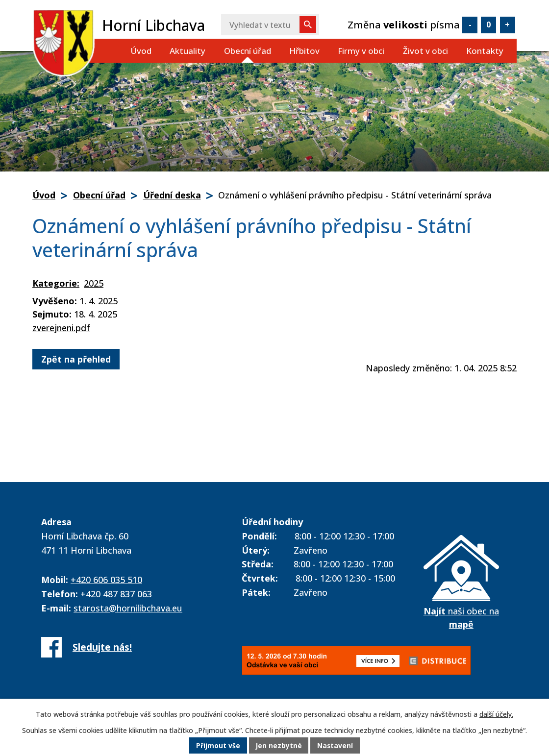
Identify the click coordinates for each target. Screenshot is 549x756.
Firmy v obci (361, 51)
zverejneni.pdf (61, 328)
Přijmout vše (218, 746)
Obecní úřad (248, 51)
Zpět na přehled (76, 359)
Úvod (141, 51)
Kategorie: (56, 283)
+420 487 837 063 (116, 594)
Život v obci (425, 51)
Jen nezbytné (279, 746)
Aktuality (187, 51)
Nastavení (336, 746)
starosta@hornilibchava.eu (128, 608)
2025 (94, 283)
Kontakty (485, 51)
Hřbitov (304, 51)
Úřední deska (172, 195)
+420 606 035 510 (106, 580)
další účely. (496, 714)
